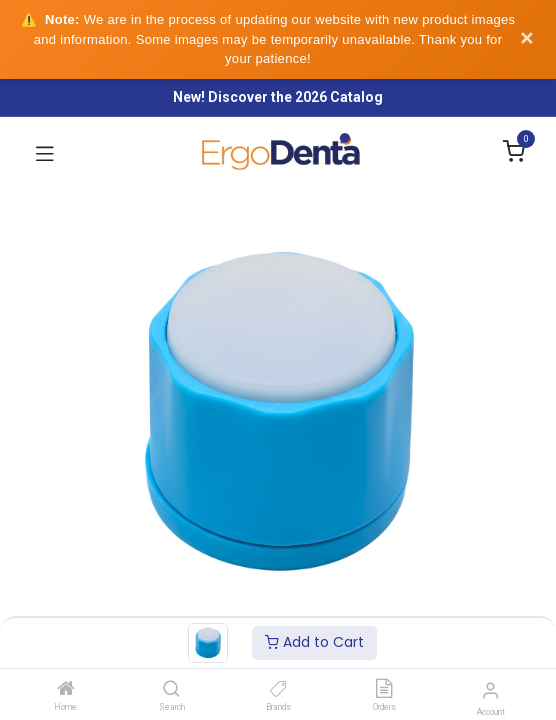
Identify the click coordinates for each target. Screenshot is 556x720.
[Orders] (384, 690)
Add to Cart (314, 642)
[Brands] (278, 690)
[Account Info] (490, 690)
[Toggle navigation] (45, 153)
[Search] (171, 690)
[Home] (66, 690)
